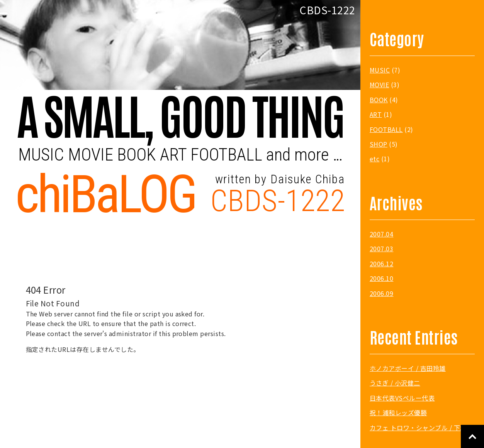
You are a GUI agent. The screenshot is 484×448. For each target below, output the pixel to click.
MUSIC (380, 70)
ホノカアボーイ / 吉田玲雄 (408, 368)
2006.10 (381, 278)
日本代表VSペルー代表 (402, 398)
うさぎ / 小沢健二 (395, 383)
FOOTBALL (386, 129)
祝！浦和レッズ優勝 (398, 412)
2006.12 (381, 264)
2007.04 (381, 234)
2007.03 (381, 249)
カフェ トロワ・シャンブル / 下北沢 (421, 428)
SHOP (379, 144)
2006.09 (381, 293)
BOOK (379, 100)
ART (376, 114)
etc (374, 159)
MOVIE (379, 85)
